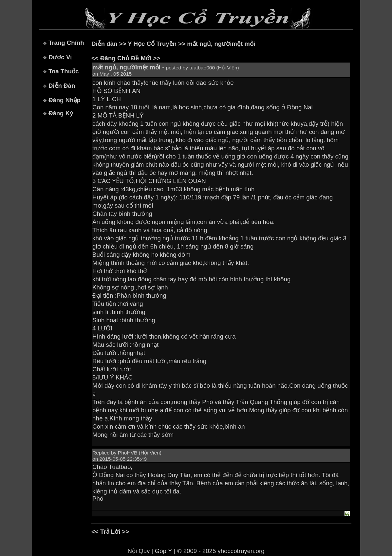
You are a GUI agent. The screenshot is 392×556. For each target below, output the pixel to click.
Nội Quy (139, 551)
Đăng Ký (61, 113)
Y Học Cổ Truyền (152, 44)
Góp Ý (164, 551)
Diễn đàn (104, 44)
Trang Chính (66, 43)
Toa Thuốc (64, 71)
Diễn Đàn (62, 86)
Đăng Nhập (65, 100)
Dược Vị (60, 57)
